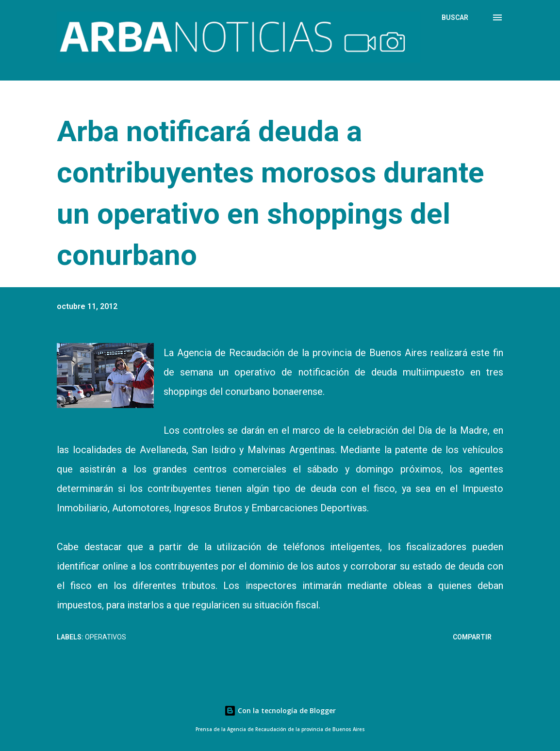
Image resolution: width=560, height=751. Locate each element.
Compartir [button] (472, 637)
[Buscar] (455, 17)
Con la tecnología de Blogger (280, 710)
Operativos (106, 637)
